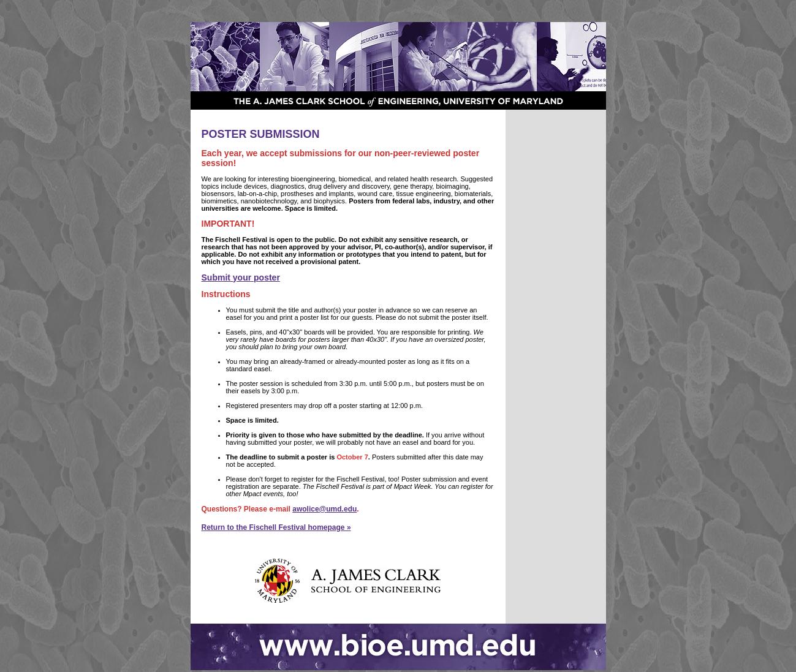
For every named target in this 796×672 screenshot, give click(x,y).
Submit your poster (241, 277)
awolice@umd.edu (324, 509)
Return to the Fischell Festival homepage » (276, 527)
